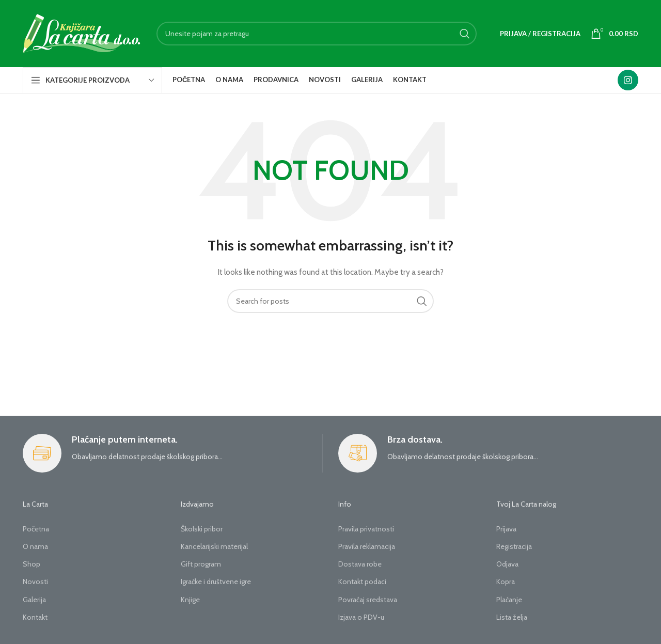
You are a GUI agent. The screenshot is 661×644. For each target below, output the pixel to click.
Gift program (201, 564)
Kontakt (35, 617)
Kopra (506, 582)
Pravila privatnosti (366, 529)
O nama (35, 546)
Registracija (514, 546)
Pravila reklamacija (367, 546)
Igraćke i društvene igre (216, 582)
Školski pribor (202, 529)
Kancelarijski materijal (214, 546)
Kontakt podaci (362, 582)
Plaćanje (509, 600)
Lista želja (512, 617)
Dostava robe (360, 564)
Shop (32, 564)
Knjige (190, 600)
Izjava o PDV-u (361, 617)
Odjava (507, 564)
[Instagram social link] (628, 80)
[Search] (317, 34)
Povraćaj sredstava (368, 600)
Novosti (35, 582)
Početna (36, 529)
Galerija (34, 600)
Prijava (506, 529)
